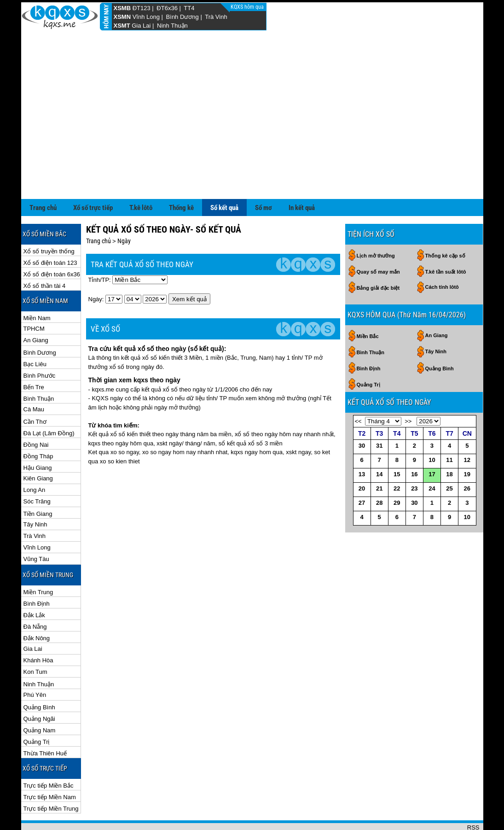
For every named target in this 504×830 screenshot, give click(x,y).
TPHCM (34, 299)
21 (379, 459)
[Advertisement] (252, 100)
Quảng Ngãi (39, 689)
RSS (473, 798)
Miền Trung (38, 562)
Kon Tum (35, 642)
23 (414, 459)
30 (362, 416)
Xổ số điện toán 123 (50, 233)
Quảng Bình (39, 677)
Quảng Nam (40, 700)
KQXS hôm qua (248, 7)
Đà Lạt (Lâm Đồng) (49, 403)
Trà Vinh (216, 17)
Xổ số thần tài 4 (45, 256)
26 (467, 459)
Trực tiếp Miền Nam (50, 767)
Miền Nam (37, 288)
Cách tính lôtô (442, 257)
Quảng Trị (37, 712)
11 (449, 430)
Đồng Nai (36, 415)
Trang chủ (43, 178)
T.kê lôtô (141, 178)
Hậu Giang (38, 438)
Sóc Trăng (37, 471)
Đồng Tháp (38, 426)
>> (408, 391)
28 (379, 473)
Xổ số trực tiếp (93, 178)
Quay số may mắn (378, 242)
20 (362, 459)
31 (379, 416)
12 (467, 430)
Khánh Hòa (38, 630)
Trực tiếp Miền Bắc (49, 756)
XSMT (122, 26)
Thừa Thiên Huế (45, 723)
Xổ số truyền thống (49, 221)
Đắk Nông (37, 608)
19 (467, 444)
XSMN (122, 17)
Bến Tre (34, 357)
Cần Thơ (35, 392)
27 (362, 473)
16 (414, 444)
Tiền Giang (38, 484)
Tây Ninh (35, 494)
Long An (35, 460)
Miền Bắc (368, 306)
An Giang (36, 310)
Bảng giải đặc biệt (378, 258)
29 (397, 473)
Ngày (124, 211)
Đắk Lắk (34, 585)
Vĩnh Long (146, 17)
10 (432, 430)
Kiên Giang (38, 448)
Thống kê (181, 178)
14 (379, 444)
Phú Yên (35, 665)
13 (362, 444)
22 (397, 459)
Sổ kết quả (224, 178)
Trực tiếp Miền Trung (51, 779)
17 (432, 444)
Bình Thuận (39, 369)
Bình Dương (182, 17)
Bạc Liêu (35, 334)
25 (449, 459)
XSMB (122, 8)
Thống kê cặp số (445, 226)
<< (358, 391)
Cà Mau (34, 379)
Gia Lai (141, 26)
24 (432, 459)
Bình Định (37, 574)
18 (449, 444)
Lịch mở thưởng (376, 226)
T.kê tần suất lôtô (446, 242)
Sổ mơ (264, 178)
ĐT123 (142, 8)
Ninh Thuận (172, 26)
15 (397, 444)
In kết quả (302, 178)
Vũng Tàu (36, 529)
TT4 (189, 8)
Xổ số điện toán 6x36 (52, 244)
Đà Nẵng (35, 597)
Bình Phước (40, 346)
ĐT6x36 (167, 8)
